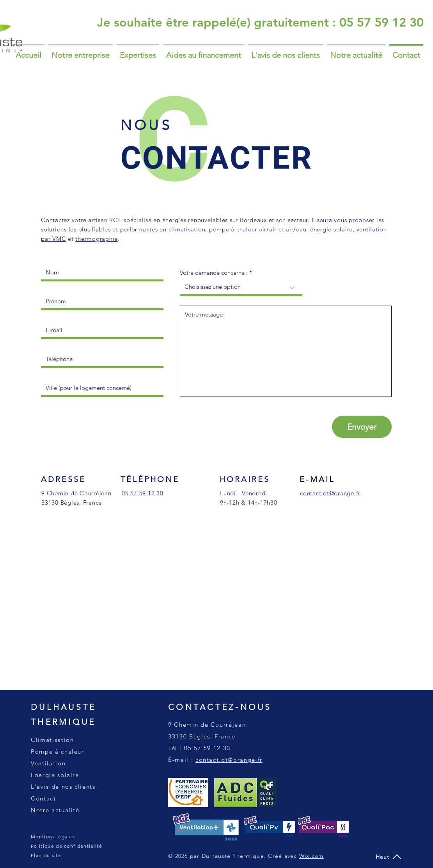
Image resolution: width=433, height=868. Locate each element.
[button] (138, 52)
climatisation (187, 229)
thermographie (97, 239)
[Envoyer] (362, 427)
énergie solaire (331, 229)
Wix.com (311, 856)
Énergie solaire (55, 775)
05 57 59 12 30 (207, 748)
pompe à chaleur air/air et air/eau (258, 229)
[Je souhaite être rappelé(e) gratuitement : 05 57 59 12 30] (260, 22)
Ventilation (48, 763)
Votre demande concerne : (214, 273)
